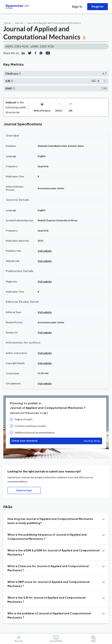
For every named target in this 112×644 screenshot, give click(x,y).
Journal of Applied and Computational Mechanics (54, 23)
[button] (20, 73)
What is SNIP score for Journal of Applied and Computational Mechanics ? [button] (48, 584)
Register (98, 7)
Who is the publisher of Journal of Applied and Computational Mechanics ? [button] (49, 616)
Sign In (77, 7)
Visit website (45, 251)
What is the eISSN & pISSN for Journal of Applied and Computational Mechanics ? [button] (53, 553)
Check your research (56, 441)
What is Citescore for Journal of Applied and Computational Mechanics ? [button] (48, 568)
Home (7, 23)
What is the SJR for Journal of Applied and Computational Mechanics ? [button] (46, 600)
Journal (19, 23)
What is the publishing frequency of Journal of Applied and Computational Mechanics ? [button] (47, 537)
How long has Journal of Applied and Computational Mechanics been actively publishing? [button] (50, 521)
